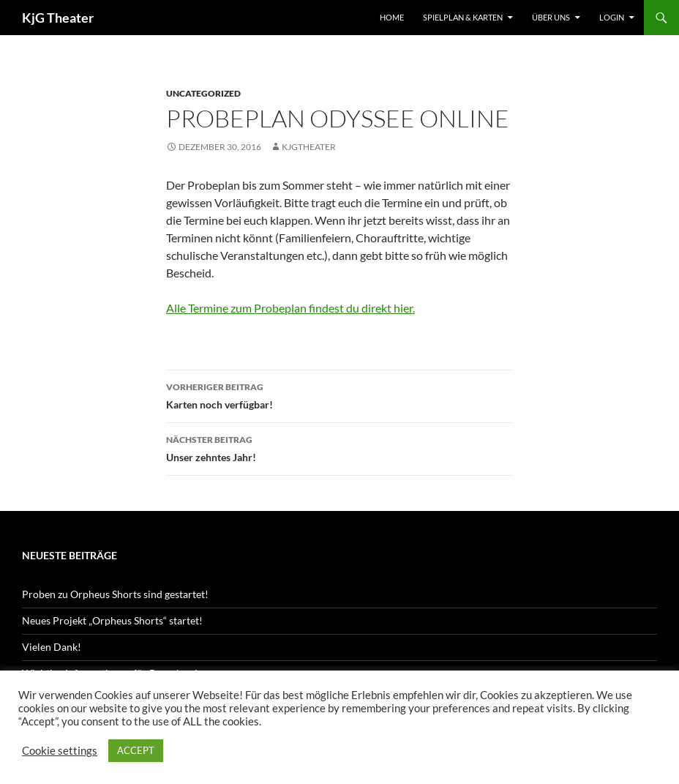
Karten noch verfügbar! (339, 395)
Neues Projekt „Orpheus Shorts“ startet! (112, 620)
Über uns (551, 17)
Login (612, 17)
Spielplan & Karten (463, 17)
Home (392, 17)
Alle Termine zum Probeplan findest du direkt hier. (290, 308)
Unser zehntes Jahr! (339, 447)
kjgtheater (309, 147)
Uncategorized (203, 93)
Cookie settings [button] (60, 751)
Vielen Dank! (52, 647)
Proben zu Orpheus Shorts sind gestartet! (115, 594)
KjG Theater (58, 18)
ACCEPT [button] (136, 750)
